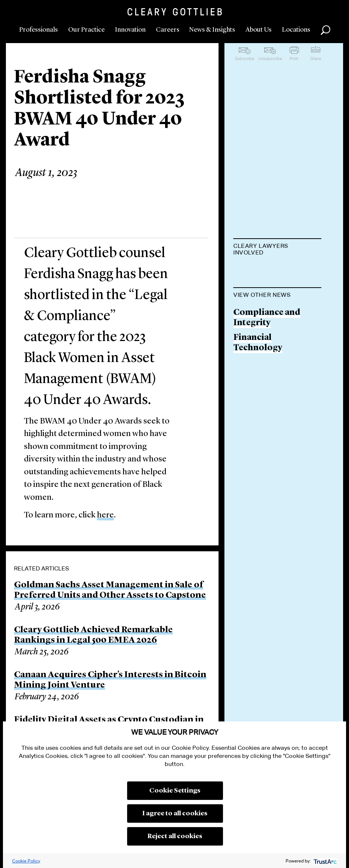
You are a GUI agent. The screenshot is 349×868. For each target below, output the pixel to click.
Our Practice (86, 30)
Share (316, 59)
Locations (296, 30)
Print (294, 59)
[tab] (277, 250)
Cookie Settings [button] (175, 791)
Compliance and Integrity (267, 355)
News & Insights (212, 30)
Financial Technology (258, 380)
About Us (259, 30)
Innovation (130, 30)
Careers (168, 30)
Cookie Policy (26, 861)
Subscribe (245, 59)
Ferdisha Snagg (264, 271)
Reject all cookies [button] (175, 836)
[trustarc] (324, 861)
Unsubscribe (270, 59)
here (105, 515)
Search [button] (325, 30)
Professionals (39, 30)
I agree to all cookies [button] (175, 813)
